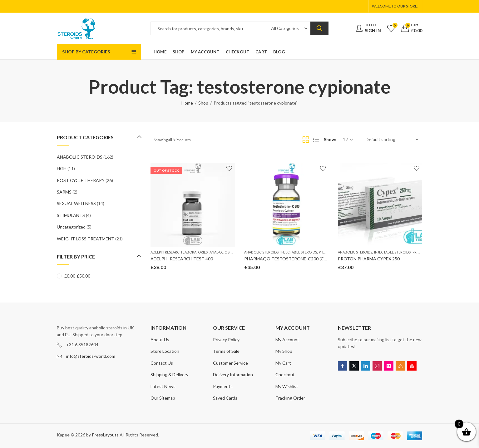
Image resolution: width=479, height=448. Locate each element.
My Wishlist (287, 386)
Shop (203, 103)
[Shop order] (391, 140)
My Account (287, 340)
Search (319, 28)
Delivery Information (233, 374)
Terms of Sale (226, 351)
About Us (160, 340)
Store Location (165, 351)
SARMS (64, 192)
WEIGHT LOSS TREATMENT (86, 239)
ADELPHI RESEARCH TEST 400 (182, 259)
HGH (62, 168)
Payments (223, 386)
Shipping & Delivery (169, 374)
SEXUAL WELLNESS (76, 203)
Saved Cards (225, 398)
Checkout (285, 374)
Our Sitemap (163, 398)
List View (316, 140)
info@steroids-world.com (91, 356)
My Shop (284, 351)
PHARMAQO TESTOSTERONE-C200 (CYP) (287, 259)
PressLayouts (105, 435)
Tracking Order (290, 398)
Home (187, 103)
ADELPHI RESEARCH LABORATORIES (179, 252)
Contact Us (162, 363)
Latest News (163, 386)
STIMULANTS (71, 215)
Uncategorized (71, 227)
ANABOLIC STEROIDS (227, 252)
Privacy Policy (226, 340)
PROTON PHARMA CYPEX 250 (369, 259)
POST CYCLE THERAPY (81, 180)
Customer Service (230, 363)
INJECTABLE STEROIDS (299, 252)
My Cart (283, 363)
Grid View (306, 140)
